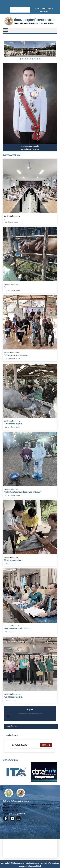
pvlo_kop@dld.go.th (17, 814)
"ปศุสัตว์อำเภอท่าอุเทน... (13, 423)
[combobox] (20, 10)
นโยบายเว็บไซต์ (6, 863)
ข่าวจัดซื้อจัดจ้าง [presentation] (12, 727)
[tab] (31, 727)
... (5, 219)
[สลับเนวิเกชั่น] (8, 717)
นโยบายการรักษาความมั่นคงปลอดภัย (26, 863)
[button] (20, 59)
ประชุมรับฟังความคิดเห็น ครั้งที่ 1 (17, 628)
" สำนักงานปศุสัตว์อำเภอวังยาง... (17, 355)
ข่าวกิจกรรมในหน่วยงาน (12, 216)
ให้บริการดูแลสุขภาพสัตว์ (13, 560)
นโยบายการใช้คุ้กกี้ (34, 866)
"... (5, 287)
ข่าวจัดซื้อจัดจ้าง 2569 (20, 745)
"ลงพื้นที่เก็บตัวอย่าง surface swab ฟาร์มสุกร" (23, 492)
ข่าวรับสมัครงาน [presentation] (12, 735)
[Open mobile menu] (5, 30)
